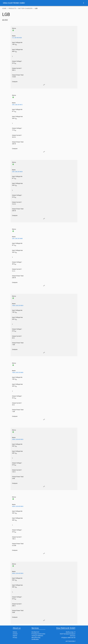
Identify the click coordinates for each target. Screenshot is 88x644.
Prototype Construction (38, 634)
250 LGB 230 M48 (17, 239)
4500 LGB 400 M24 (18, 506)
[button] (14, 3)
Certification (35, 639)
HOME (4, 8)
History (15, 632)
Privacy (15, 638)
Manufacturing (36, 638)
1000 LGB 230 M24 (18, 305)
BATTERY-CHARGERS (25, 8)
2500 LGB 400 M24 (18, 439)
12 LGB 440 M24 (17, 38)
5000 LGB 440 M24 (18, 573)
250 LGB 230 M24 (17, 172)
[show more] (84, 3)
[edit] (44, 85)
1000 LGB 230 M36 (18, 372)
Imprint (15, 636)
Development (35, 632)
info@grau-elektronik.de (68, 638)
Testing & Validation (37, 636)
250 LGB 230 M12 (17, 105)
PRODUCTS (12, 8)
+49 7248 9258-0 (70, 641)
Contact (15, 634)
